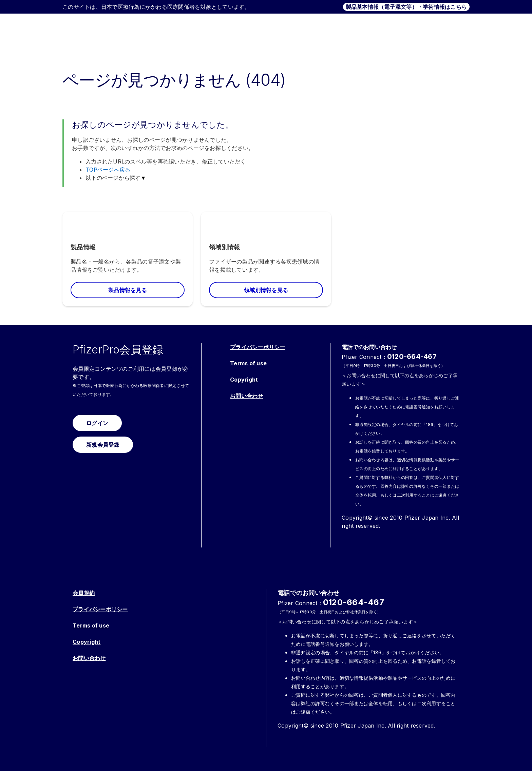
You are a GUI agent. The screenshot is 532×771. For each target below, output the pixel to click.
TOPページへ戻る (108, 170)
